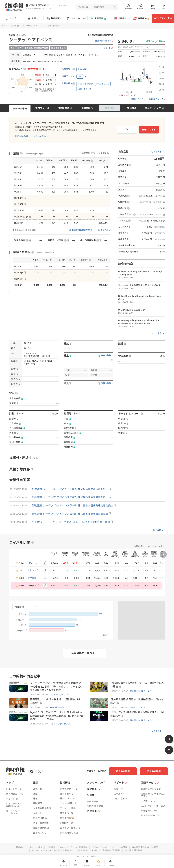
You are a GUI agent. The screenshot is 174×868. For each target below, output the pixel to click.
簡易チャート (137, 99)
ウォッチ (152, 7)
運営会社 (20, 847)
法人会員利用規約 (134, 850)
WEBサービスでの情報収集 (74, 847)
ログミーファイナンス (60, 695)
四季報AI (141, 19)
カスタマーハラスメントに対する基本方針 (53, 850)
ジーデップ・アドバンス (33, 26)
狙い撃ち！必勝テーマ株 (141, 691)
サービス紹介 (36, 847)
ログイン (164, 7)
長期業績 (86, 108)
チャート (140, 7)
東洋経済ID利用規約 (88, 850)
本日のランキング (138, 707)
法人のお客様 (154, 771)
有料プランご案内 (163, 18)
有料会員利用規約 (111, 850)
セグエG (32, 578)
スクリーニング (76, 19)
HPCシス (32, 563)
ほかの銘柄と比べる (83, 653)
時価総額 (19, 607)
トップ (11, 18)
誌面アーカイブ (153, 108)
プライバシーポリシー (103, 847)
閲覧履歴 (128, 7)
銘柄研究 (54, 19)
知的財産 (123, 847)
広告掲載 (51, 847)
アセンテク (33, 570)
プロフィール (42, 108)
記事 (33, 19)
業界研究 (98, 19)
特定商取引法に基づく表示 (145, 847)
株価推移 (132, 108)
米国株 (120, 19)
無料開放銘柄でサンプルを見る (30, 136)
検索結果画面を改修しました (43, 5)
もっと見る (156, 152)
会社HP (107, 48)
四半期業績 (63, 108)
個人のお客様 (123, 771)
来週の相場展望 (57, 707)
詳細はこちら (149, 130)
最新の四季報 (20, 109)
